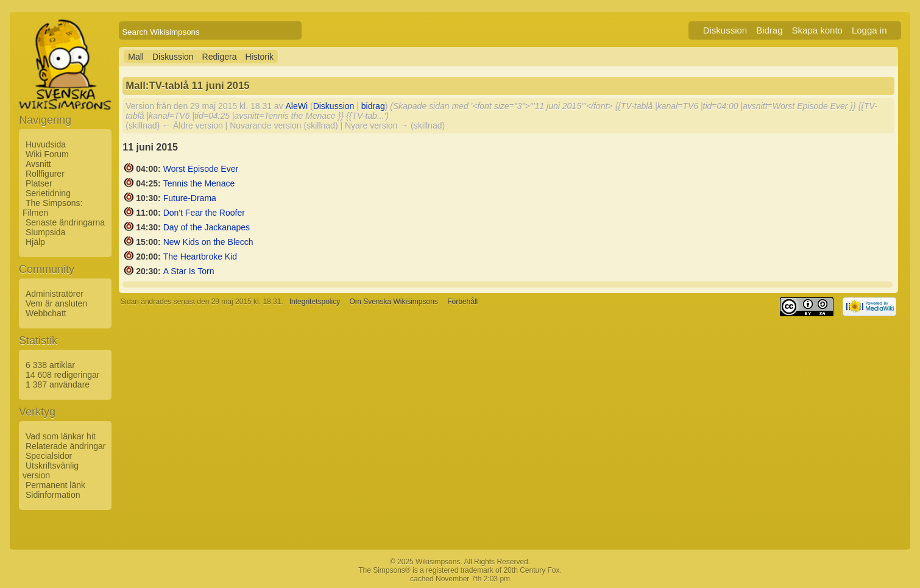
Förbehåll (462, 302)
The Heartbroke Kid (200, 257)
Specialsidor (49, 456)
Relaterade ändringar (66, 446)
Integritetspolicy (315, 302)
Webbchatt (46, 313)
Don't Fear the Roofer (204, 213)
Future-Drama (190, 198)
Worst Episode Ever (201, 169)
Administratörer (55, 294)
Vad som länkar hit (61, 436)
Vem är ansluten (56, 303)
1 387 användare (58, 384)
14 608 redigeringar (62, 375)
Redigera (220, 57)
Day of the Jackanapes (207, 227)
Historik (259, 57)
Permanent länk (55, 485)
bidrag (373, 106)
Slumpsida (45, 232)
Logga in (869, 30)
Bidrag (769, 30)
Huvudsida (46, 144)
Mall (136, 57)
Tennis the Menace (199, 183)
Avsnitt (38, 164)
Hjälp (35, 242)
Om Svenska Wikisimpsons (393, 302)
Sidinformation (53, 495)
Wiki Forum (47, 154)
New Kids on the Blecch (208, 242)
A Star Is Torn (189, 271)
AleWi (297, 106)
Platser (39, 183)
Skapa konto (817, 30)
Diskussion (725, 30)
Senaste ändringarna (65, 222)
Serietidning (48, 193)
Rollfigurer (45, 174)
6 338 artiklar (50, 365)
